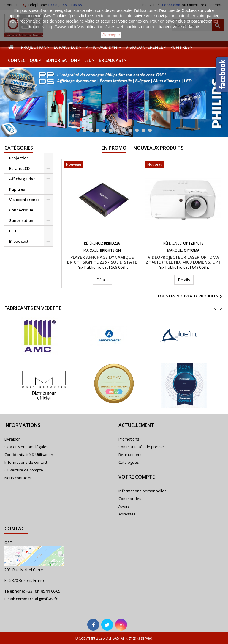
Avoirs (124, 506)
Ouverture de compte (24, 470)
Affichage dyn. (102, 47)
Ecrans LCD (66, 47)
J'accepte (111, 35)
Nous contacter (18, 478)
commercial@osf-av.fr (37, 599)
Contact (16, 529)
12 (150, 130)
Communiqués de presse (141, 447)
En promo (114, 148)
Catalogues (129, 462)
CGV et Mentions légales (26, 447)
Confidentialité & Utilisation (29, 455)
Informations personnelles (142, 491)
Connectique (23, 60)
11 (143, 130)
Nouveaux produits (158, 148)
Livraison (13, 439)
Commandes (130, 499)
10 (137, 130)
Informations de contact (26, 462)
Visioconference (144, 47)
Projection (34, 47)
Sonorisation (61, 60)
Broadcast (111, 60)
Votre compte (137, 477)
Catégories (19, 148)
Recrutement (130, 455)
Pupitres (180, 47)
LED (88, 60)
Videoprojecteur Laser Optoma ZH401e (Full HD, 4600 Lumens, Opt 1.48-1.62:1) (183, 262)
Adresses (127, 514)
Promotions (129, 439)
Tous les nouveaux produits (190, 297)
